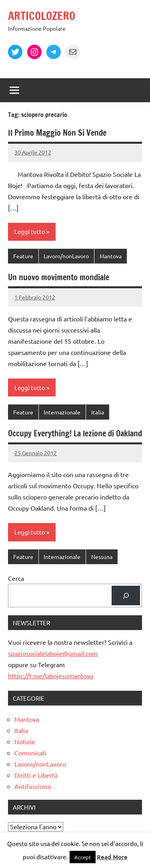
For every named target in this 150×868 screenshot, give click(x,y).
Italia (98, 412)
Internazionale (62, 412)
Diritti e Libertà (36, 775)
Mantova (111, 256)
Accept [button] (83, 857)
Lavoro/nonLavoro (66, 256)
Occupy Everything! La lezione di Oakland (75, 433)
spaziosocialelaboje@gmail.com (53, 653)
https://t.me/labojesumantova (51, 676)
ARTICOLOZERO (42, 16)
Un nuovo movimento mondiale (59, 277)
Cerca (16, 578)
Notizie (25, 741)
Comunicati (30, 753)
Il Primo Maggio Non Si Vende (57, 133)
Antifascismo (33, 786)
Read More (112, 857)
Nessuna (102, 557)
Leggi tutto (30, 231)
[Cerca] (126, 596)
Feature (23, 256)
